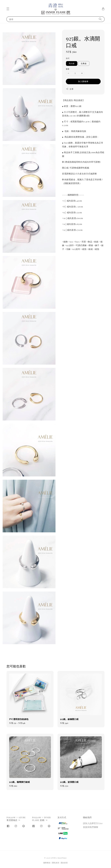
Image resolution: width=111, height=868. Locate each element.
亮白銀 (72, 63)
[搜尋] (100, 19)
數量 (68, 69)
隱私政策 (56, 863)
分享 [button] (70, 89)
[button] (8, 9)
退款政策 (64, 863)
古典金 (84, 63)
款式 (68, 58)
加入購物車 (83, 81)
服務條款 (47, 863)
